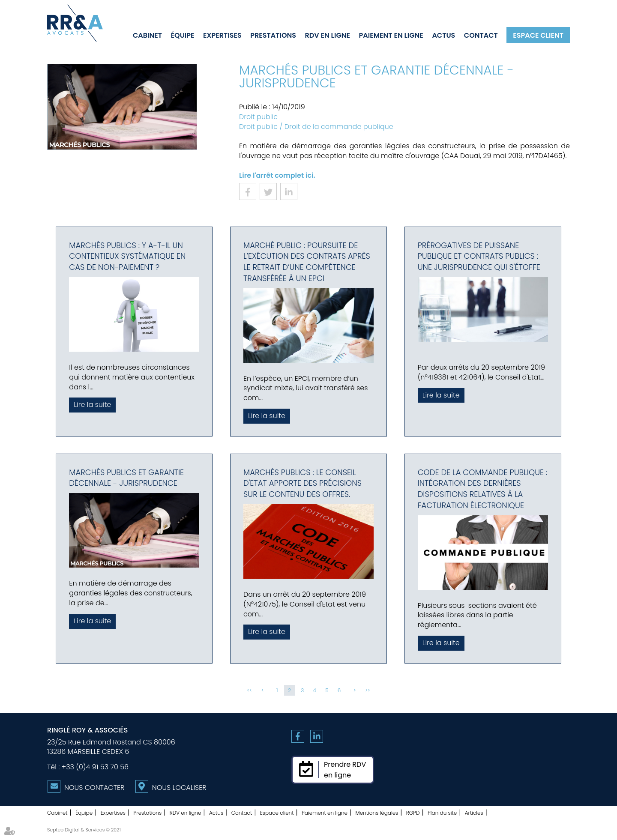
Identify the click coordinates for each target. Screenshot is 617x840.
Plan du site (442, 813)
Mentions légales (377, 813)
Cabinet (147, 35)
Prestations (273, 35)
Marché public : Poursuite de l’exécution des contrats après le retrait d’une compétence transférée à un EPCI (307, 262)
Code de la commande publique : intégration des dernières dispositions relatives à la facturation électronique (483, 489)
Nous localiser (179, 788)
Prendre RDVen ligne (345, 770)
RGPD (413, 813)
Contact (481, 35)
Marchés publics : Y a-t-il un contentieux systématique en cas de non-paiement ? (127, 256)
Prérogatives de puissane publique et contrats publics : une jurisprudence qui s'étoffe (479, 256)
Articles (474, 813)
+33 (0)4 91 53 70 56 (95, 767)
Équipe (183, 35)
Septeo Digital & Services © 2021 (84, 830)
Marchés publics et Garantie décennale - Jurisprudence (126, 478)
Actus (443, 35)
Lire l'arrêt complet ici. (277, 175)
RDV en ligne (328, 35)
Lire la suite (92, 405)
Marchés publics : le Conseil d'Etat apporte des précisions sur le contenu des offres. (303, 483)
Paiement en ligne (391, 35)
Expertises (222, 35)
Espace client (538, 35)
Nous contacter (94, 788)
